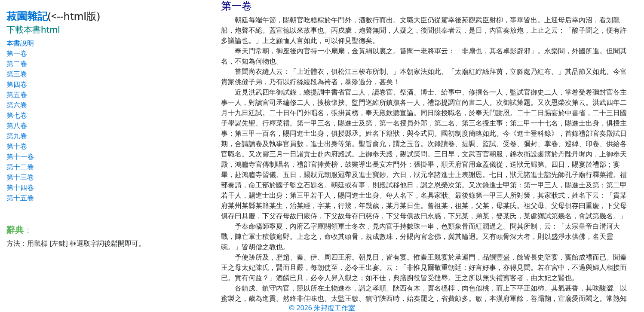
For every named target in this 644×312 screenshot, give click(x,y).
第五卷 (17, 95)
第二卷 (17, 64)
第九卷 (17, 136)
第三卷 (17, 74)
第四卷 (17, 84)
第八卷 (17, 125)
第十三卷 (20, 177)
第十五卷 (20, 198)
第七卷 (17, 115)
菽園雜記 (27, 16)
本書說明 (20, 43)
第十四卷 (20, 187)
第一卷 (17, 53)
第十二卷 (20, 167)
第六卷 (17, 105)
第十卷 (17, 146)
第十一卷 (20, 156)
